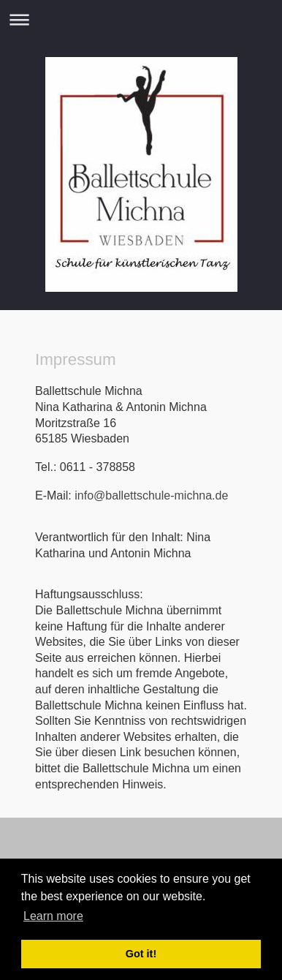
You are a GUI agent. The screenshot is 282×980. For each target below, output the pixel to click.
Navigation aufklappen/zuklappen (141, 19)
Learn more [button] (53, 916)
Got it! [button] (141, 954)
